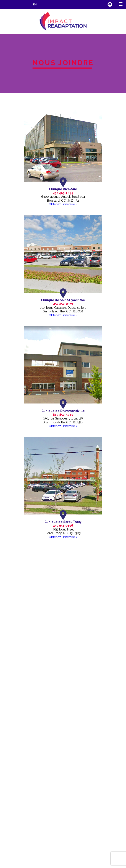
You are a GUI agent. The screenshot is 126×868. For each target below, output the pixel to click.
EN (35, 5)
